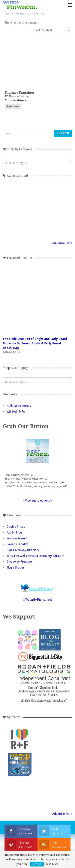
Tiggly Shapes (15, 567)
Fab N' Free (14, 533)
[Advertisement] (45, 739)
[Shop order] (52, 30)
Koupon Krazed (17, 538)
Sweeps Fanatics (17, 544)
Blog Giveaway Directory (23, 550)
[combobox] (37, 161)
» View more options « (37, 501)
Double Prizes (16, 527)
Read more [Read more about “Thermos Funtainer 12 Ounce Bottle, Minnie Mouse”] (13, 106)
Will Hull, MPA (16, 412)
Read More (52, 864)
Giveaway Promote (19, 562)
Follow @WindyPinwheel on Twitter (37, 585)
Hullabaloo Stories (19, 406)
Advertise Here (62, 243)
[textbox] (37, 163)
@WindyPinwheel (38, 599)
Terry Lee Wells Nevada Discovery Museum (35, 556)
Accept (37, 864)
